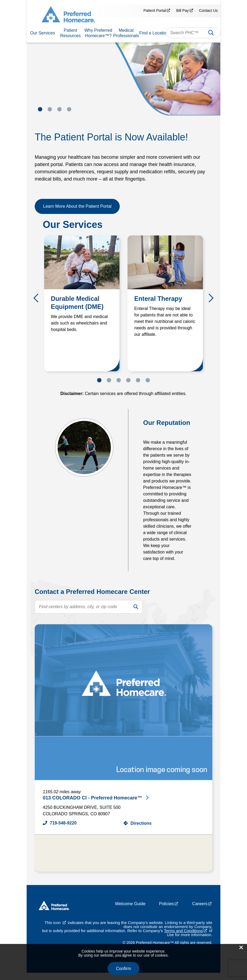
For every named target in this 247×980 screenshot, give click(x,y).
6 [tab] (148, 380)
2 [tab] (50, 109)
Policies (166, 911)
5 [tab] (138, 380)
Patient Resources (70, 33)
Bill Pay (183, 10)
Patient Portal (155, 10)
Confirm (123, 969)
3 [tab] (59, 109)
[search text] (89, 607)
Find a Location (154, 33)
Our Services (43, 33)
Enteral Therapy (159, 299)
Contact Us (208, 10)
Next (209, 298)
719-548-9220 (63, 823)
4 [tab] (69, 109)
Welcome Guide (130, 911)
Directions (141, 823)
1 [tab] (40, 109)
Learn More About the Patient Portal (77, 206)
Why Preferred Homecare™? (98, 33)
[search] (136, 607)
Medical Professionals (126, 33)
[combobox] (193, 33)
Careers (200, 911)
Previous (38, 298)
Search (211, 34)
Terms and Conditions (183, 938)
